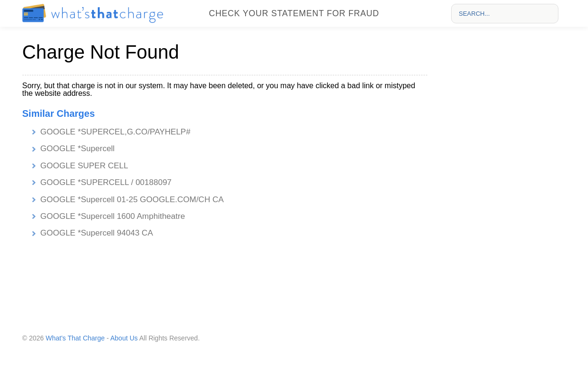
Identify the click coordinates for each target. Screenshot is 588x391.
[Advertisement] (504, 177)
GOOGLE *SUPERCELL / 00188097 (106, 182)
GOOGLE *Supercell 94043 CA (97, 233)
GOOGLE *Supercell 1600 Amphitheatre (113, 216)
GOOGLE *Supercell (78, 149)
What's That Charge (75, 338)
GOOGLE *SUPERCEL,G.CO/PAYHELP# (116, 132)
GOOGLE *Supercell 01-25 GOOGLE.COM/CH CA (132, 200)
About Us (124, 338)
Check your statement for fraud (294, 13)
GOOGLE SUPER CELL (84, 166)
